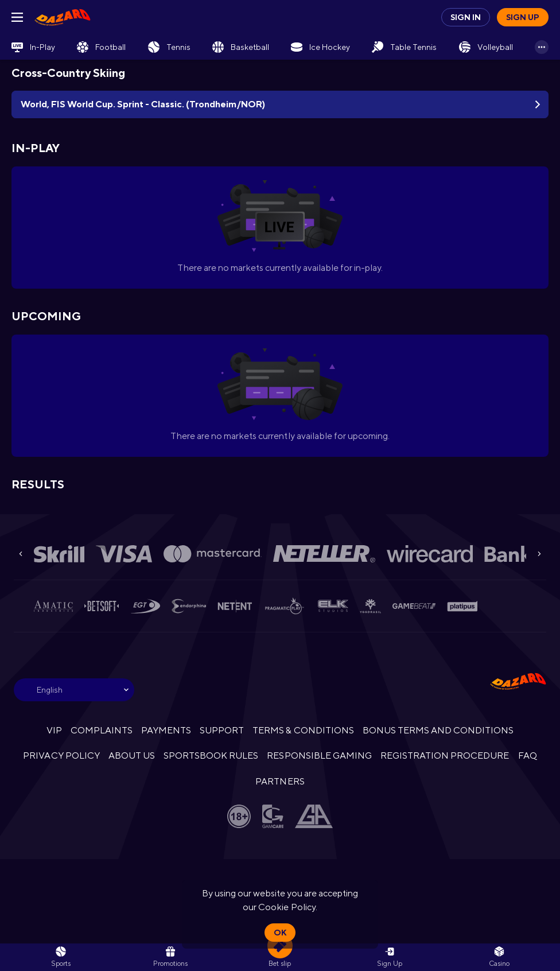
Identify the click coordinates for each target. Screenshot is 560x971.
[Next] (539, 554)
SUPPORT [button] (222, 730)
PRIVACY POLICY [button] (61, 756)
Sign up (523, 17)
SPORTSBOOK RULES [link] (211, 756)
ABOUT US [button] (132, 756)
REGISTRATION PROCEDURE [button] (445, 756)
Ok (280, 933)
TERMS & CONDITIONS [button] (303, 730)
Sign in (466, 17)
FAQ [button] (528, 756)
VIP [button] (54, 730)
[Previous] (21, 554)
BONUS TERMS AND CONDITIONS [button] (438, 730)
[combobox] (74, 690)
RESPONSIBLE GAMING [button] (319, 756)
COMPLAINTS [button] (102, 730)
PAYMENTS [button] (166, 730)
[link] (63, 17)
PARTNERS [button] (280, 781)
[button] (499, 957)
